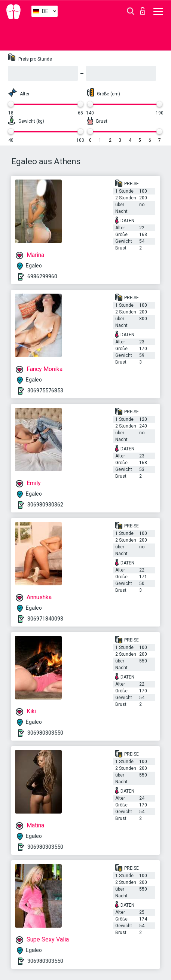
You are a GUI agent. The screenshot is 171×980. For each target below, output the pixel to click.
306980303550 (45, 733)
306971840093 (45, 619)
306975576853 (45, 391)
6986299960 (42, 276)
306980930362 (45, 505)
